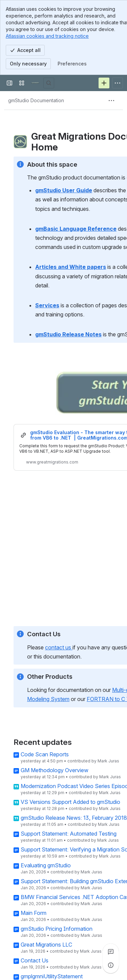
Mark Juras (108, 761)
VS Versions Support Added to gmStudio (70, 802)
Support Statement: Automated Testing (69, 834)
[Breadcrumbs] (36, 101)
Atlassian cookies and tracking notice (47, 36)
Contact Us (35, 961)
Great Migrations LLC (46, 945)
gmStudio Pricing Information (57, 929)
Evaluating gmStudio (46, 866)
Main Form (34, 913)
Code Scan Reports (45, 755)
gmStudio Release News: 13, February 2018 (74, 818)
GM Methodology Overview (55, 771)
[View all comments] (111, 952)
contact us (59, 647)
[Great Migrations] (35, 83)
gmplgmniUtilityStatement (52, 977)
